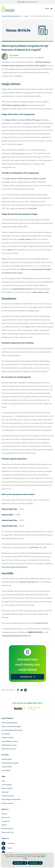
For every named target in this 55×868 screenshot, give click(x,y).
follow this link (42, 623)
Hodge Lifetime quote (40, 292)
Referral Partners (7, 829)
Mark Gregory (14, 55)
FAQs (3, 781)
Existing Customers (8, 803)
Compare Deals (7, 767)
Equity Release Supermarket (11, 16)
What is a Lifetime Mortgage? (11, 726)
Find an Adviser (7, 785)
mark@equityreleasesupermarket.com (16, 636)
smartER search (7, 759)
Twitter (7, 848)
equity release (25, 239)
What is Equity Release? (9, 723)
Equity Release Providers (10, 741)
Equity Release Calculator (10, 763)
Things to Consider (8, 738)
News (26, 16)
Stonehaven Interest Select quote (14, 567)
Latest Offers (6, 771)
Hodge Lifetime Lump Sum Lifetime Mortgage (22, 120)
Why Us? (4, 814)
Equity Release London (9, 745)
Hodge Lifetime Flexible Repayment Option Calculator (25, 179)
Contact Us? (6, 821)
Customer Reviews (8, 796)
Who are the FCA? (8, 832)
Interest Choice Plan (27, 582)
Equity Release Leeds (9, 749)
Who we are (6, 817)
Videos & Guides (7, 788)
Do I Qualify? (6, 734)
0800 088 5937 (32, 2)
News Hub (5, 792)
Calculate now (28, 677)
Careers (4, 825)
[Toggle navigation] (49, 8)
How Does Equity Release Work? (12, 730)
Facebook (8, 843)
